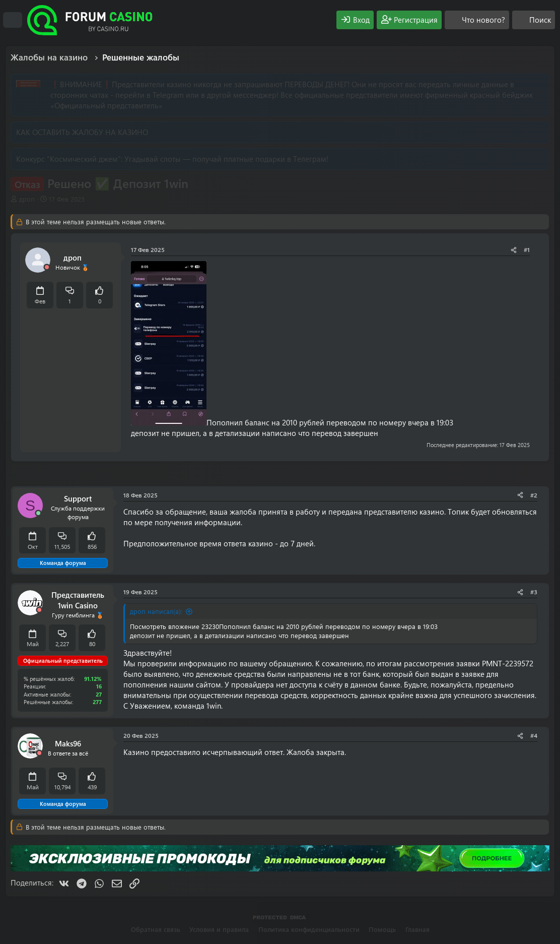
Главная (417, 929)
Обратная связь (156, 929)
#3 (534, 592)
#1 (527, 249)
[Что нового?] (477, 20)
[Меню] (13, 20)
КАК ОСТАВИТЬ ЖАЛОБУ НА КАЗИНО (82, 132)
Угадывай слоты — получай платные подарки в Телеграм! (226, 159)
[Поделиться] (514, 250)
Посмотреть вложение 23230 (174, 626)
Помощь (382, 929)
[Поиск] (534, 20)
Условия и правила (219, 929)
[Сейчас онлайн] (38, 513)
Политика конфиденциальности (309, 929)
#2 (534, 495)
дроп (27, 199)
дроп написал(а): (156, 611)
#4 (534, 735)
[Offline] (47, 267)
